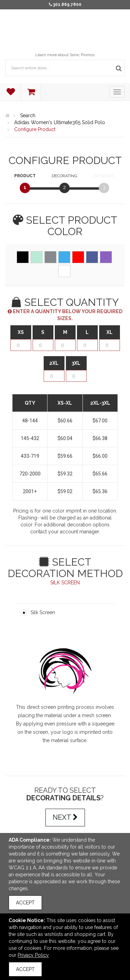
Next (65, 817)
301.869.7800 (67, 5)
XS (21, 332)
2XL (54, 363)
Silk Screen (43, 612)
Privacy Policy (33, 955)
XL (110, 332)
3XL (76, 363)
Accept (25, 903)
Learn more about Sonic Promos (65, 55)
